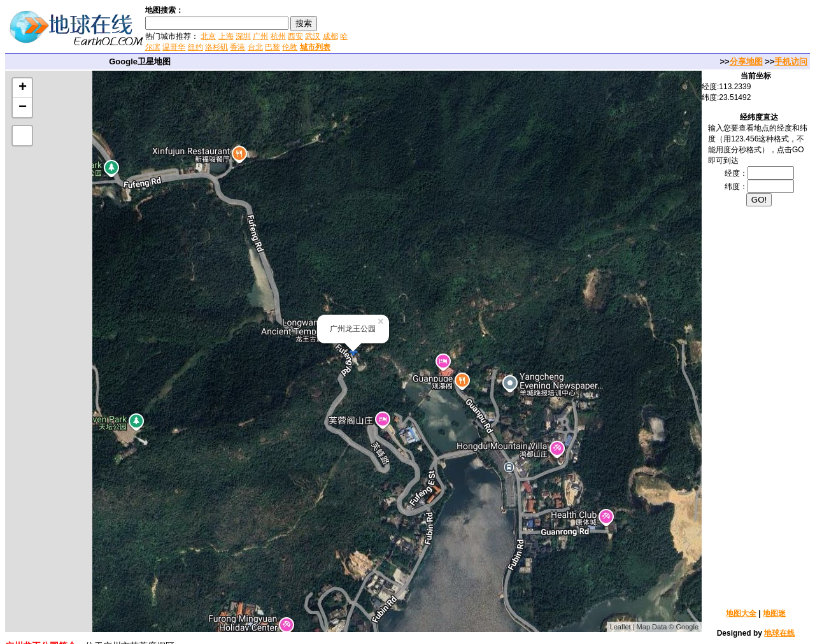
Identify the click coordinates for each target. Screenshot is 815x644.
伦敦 (290, 47)
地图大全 (741, 613)
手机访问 (791, 61)
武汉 (313, 36)
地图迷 (774, 613)
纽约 (195, 47)
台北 (255, 47)
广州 (260, 36)
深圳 (243, 36)
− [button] (23, 108)
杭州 (278, 36)
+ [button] (23, 88)
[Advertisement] (502, 28)
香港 (237, 47)
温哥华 (174, 47)
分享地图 (746, 61)
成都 (330, 36)
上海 (226, 36)
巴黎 (273, 47)
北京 (208, 36)
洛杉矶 (216, 47)
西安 (295, 36)
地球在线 (779, 633)
